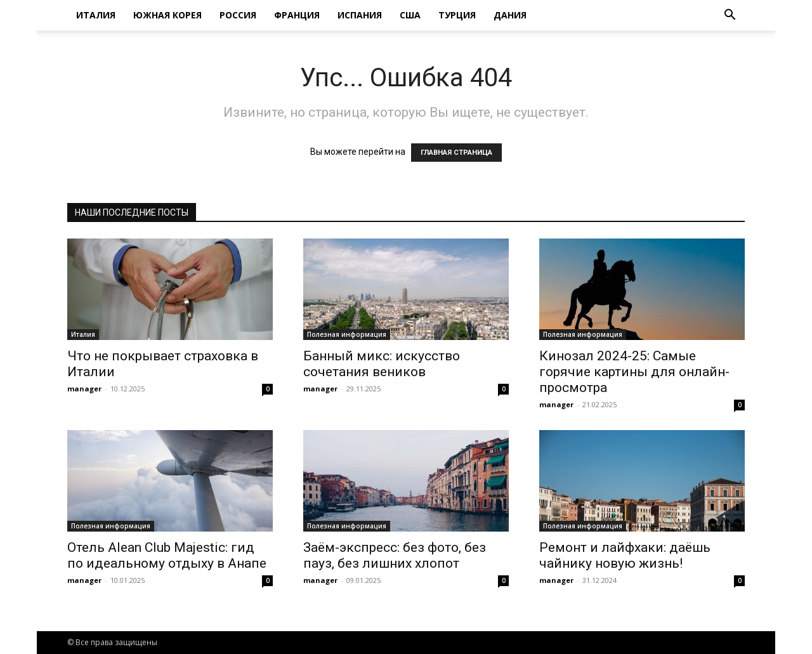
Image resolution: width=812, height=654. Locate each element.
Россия (238, 15)
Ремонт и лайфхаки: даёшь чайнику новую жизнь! (625, 555)
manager (84, 389)
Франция (297, 15)
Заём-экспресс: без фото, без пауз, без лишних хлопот (395, 555)
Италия (96, 15)
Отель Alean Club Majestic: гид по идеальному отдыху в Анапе (167, 555)
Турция (457, 15)
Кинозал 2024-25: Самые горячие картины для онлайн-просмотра (634, 372)
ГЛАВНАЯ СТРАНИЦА (456, 153)
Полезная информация (347, 334)
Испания (360, 15)
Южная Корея (167, 15)
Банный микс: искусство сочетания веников (382, 364)
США (410, 15)
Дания (510, 15)
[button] (730, 16)
